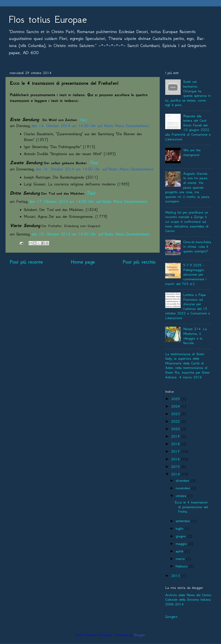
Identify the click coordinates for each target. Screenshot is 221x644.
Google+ (171, 617)
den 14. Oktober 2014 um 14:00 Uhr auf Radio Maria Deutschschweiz (90, 126)
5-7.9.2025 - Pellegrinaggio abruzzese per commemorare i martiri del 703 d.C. (186, 274)
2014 (176, 474)
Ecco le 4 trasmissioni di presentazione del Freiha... (191, 507)
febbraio (182, 566)
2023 (176, 414)
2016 (176, 459)
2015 (176, 467)
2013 (176, 576)
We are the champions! (192, 152)
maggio (182, 544)
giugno (182, 536)
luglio (180, 528)
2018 (176, 444)
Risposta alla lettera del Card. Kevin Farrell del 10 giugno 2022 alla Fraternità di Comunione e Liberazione (188, 127)
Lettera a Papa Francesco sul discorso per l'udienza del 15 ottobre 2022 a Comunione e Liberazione (188, 306)
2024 (176, 406)
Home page (83, 262)
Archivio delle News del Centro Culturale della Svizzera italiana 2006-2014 (188, 599)
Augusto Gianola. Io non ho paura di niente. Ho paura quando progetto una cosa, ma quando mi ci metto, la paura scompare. (187, 187)
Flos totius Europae (48, 19)
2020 (176, 429)
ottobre (182, 496)
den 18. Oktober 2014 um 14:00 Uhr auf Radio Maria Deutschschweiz (91, 234)
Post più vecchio (139, 262)
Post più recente (26, 262)
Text (83, 120)
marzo (181, 559)
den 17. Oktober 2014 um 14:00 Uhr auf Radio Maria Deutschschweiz (88, 202)
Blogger (140, 635)
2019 (176, 436)
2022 (176, 421)
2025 (176, 399)
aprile (180, 551)
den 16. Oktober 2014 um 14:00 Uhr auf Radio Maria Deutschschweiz (95, 169)
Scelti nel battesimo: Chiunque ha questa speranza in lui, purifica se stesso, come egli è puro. (188, 93)
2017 (176, 451)
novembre (184, 488)
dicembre (183, 480)
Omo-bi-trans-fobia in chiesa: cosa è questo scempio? (197, 246)
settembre (184, 521)
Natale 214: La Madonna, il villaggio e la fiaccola (195, 336)
